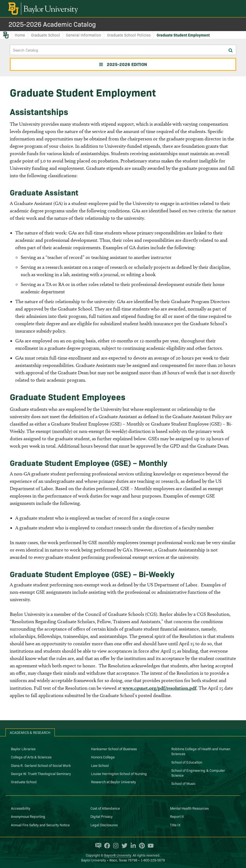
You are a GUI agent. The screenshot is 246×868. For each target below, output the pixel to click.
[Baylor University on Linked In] (132, 846)
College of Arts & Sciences (31, 757)
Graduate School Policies (129, 35)
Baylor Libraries (23, 749)
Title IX (175, 825)
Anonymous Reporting (28, 816)
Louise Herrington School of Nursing (119, 773)
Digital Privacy (101, 816)
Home (20, 35)
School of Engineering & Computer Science (198, 773)
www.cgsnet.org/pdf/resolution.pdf (160, 688)
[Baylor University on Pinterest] (141, 846)
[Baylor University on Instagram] (114, 846)
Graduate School (45, 35)
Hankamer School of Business (114, 749)
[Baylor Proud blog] (97, 846)
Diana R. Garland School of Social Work (41, 765)
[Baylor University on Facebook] (106, 846)
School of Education (187, 762)
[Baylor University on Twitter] (123, 846)
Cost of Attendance (105, 808)
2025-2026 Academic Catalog (52, 24)
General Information (83, 35)
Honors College (103, 757)
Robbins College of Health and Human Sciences (201, 751)
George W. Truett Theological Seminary (41, 773)
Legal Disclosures (104, 825)
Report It (177, 816)
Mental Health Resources (189, 808)
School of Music (183, 783)
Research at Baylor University (113, 782)
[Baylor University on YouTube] (149, 846)
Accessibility (21, 808)
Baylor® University (118, 855)
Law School (100, 765)
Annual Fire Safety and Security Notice (40, 825)
